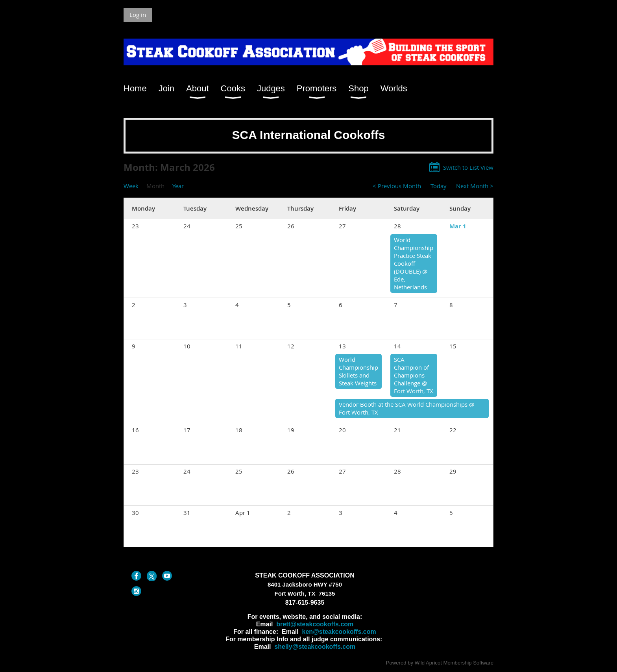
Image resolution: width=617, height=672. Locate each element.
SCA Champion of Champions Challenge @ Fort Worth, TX (414, 375)
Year (178, 186)
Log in (138, 15)
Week (131, 186)
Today (439, 186)
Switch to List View (468, 167)
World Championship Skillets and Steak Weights (358, 371)
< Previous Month (397, 186)
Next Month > (475, 186)
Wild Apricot (428, 663)
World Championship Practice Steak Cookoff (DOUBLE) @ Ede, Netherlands (414, 263)
